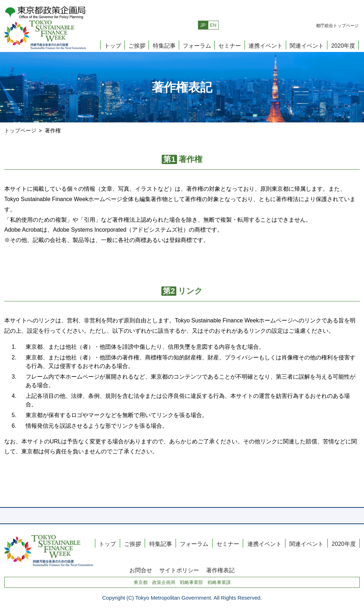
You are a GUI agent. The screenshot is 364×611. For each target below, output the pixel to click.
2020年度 (343, 45)
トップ (113, 45)
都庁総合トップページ (337, 26)
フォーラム (197, 45)
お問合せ (141, 570)
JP (203, 25)
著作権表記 (220, 570)
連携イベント (266, 45)
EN (213, 25)
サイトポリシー (179, 570)
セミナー (230, 45)
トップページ (20, 130)
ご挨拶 (137, 45)
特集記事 (164, 45)
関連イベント (307, 45)
